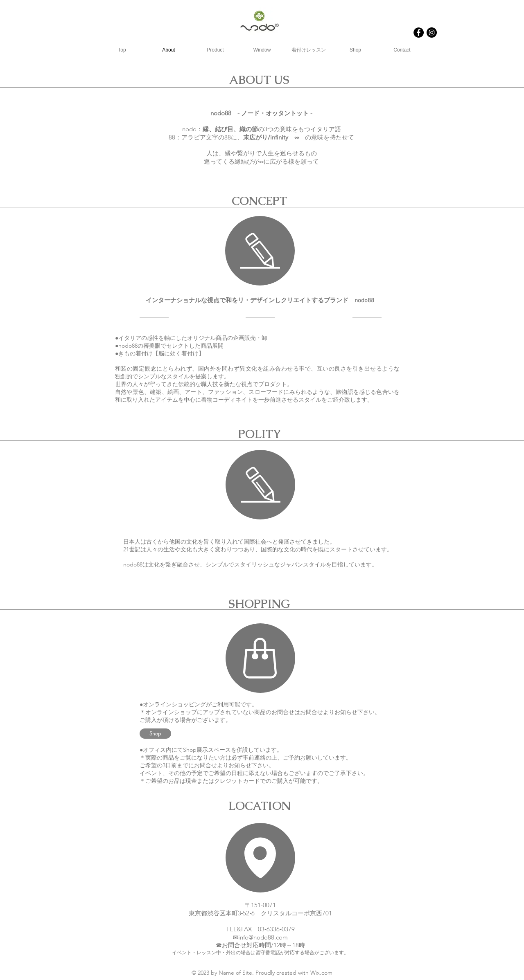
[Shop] (155, 734)
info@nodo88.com (263, 937)
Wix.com (321, 973)
